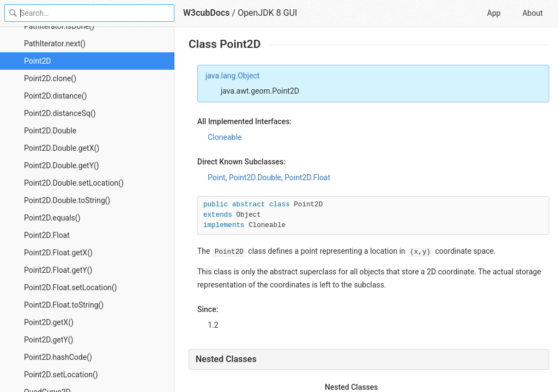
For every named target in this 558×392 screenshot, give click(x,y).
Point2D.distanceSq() (60, 113)
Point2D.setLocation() (61, 375)
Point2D (38, 61)
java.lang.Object (232, 76)
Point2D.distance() (55, 96)
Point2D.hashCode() (58, 357)
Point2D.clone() (50, 78)
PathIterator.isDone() (59, 26)
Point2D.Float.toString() (64, 305)
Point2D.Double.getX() (62, 148)
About (533, 13)
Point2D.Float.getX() (58, 253)
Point (216, 177)
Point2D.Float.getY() (58, 270)
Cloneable (225, 137)
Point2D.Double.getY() (62, 166)
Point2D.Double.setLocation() (74, 183)
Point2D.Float (47, 235)
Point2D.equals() (52, 218)
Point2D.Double (50, 131)
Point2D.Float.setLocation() (71, 287)
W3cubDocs (207, 13)
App (494, 13)
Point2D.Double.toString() (67, 200)
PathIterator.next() (55, 44)
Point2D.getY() (48, 340)
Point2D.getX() (49, 322)
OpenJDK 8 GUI (267, 13)
